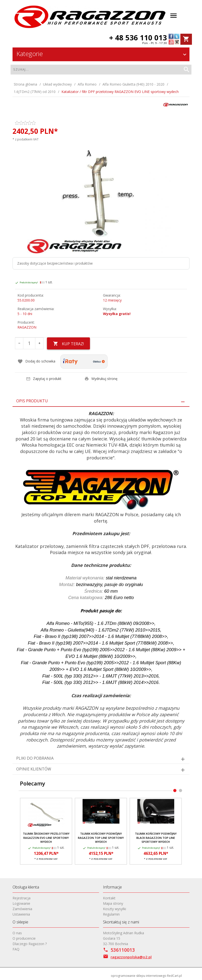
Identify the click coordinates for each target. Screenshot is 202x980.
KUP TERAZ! (68, 344)
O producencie (24, 938)
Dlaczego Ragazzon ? (30, 944)
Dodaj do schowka (36, 361)
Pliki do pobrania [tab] (35, 758)
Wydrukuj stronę (101, 379)
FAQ (16, 949)
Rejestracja (22, 898)
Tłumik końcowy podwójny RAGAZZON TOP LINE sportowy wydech (101, 838)
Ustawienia (21, 914)
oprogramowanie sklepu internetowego (139, 975)
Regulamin (111, 914)
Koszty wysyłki (115, 909)
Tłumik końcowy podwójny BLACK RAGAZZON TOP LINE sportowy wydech (156, 838)
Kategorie (102, 54)
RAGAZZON (27, 327)
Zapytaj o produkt (44, 379)
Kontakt (109, 898)
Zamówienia (22, 909)
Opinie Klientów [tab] (34, 769)
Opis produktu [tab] (32, 401)
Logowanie (21, 903)
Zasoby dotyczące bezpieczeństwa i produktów (55, 263)
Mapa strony (113, 903)
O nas (17, 933)
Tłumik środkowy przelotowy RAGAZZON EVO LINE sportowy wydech (46, 838)
